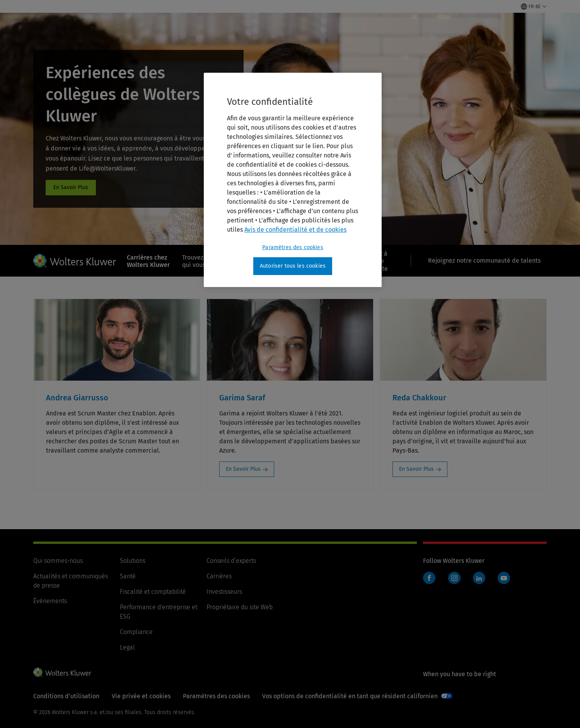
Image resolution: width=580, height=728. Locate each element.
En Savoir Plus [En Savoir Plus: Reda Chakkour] (416, 469)
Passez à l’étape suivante (376, 261)
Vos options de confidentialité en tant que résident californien (350, 696)
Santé (128, 576)
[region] (293, 180)
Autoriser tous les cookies (293, 266)
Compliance (136, 632)
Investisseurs (224, 592)
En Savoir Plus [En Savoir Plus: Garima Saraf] (243, 469)
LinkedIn (479, 578)
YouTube (504, 578)
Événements (50, 601)
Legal (127, 647)
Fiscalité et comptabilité (153, 592)
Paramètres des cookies (216, 696)
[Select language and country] (534, 7)
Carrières (219, 576)
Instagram (454, 578)
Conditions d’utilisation (66, 696)
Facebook (429, 578)
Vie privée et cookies (141, 696)
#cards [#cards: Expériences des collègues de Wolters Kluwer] (71, 188)
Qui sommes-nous (58, 561)
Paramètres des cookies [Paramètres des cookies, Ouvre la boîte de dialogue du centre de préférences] (293, 247)
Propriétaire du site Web (240, 607)
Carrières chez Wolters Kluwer (148, 261)
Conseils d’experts (231, 561)
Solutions (133, 561)
